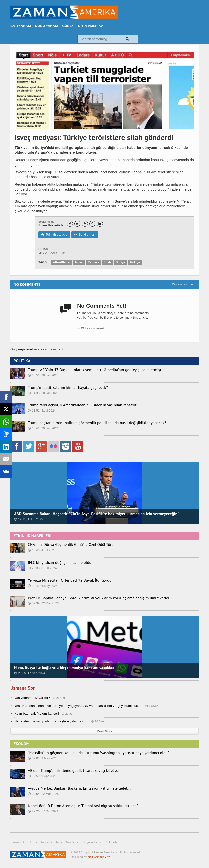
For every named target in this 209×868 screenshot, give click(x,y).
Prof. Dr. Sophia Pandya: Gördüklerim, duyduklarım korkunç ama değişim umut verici (92, 598)
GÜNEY (68, 26)
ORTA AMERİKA (91, 26)
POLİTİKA (22, 361)
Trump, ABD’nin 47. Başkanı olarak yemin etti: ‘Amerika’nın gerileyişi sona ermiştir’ (90, 370)
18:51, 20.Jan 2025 (43, 375)
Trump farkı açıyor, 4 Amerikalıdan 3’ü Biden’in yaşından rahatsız (77, 405)
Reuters (93, 262)
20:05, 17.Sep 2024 (30, 673)
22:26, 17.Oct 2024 (43, 811)
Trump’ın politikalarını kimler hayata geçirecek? (64, 387)
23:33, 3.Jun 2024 (42, 568)
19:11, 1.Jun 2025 (29, 519)
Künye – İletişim (92, 842)
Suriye (120, 262)
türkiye (135, 262)
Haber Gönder (65, 842)
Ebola (113, 842)
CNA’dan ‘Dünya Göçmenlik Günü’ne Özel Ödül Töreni (68, 544)
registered (26, 349)
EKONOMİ (22, 744)
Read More (105, 731)
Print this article (54, 235)
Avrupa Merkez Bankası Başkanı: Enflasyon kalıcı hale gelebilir (76, 788)
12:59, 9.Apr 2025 (42, 776)
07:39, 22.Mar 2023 (43, 603)
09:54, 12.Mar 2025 (43, 794)
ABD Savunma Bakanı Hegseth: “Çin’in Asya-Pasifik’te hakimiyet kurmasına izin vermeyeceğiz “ (97, 514)
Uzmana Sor (24, 688)
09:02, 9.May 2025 (43, 758)
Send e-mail (85, 235)
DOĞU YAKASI (47, 26)
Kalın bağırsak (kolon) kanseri (37, 713)
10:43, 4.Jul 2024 (42, 550)
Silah (107, 262)
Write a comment (184, 284)
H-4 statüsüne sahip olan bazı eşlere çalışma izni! (51, 721)
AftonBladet (62, 262)
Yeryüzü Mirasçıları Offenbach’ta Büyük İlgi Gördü (66, 580)
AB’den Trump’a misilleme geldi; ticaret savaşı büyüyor (70, 770)
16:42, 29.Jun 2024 (43, 428)
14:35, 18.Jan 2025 (43, 393)
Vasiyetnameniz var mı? (32, 698)
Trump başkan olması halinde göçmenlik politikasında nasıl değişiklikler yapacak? (91, 423)
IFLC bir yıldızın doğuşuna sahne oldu (57, 562)
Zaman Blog (19, 842)
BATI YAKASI (21, 26)
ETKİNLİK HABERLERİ (33, 536)
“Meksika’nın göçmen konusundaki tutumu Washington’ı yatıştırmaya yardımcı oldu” (92, 753)
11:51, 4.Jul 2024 (42, 410)
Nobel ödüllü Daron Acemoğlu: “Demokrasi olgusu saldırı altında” (78, 806)
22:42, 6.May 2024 (43, 586)
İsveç (79, 262)
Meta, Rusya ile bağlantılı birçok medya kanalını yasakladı (65, 668)
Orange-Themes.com (99, 857)
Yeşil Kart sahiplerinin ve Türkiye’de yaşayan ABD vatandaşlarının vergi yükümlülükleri (78, 706)
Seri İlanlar (41, 842)
